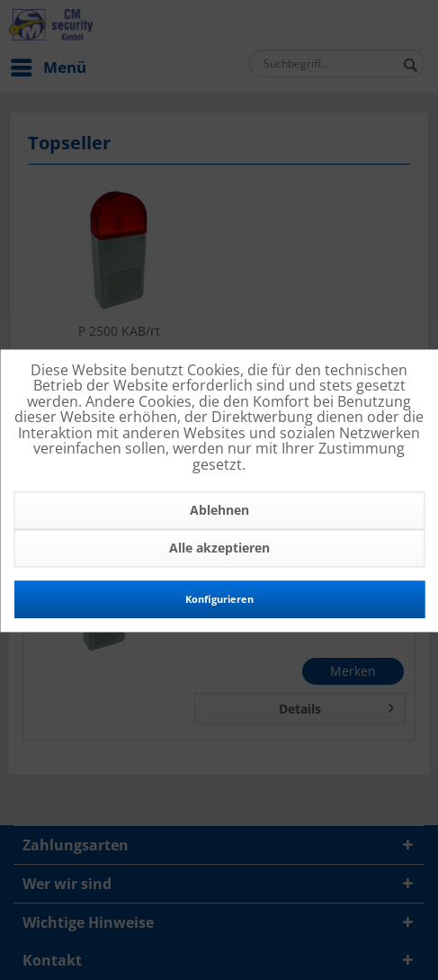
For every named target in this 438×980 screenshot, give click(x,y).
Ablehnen (219, 510)
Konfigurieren (219, 599)
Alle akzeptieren (219, 548)
